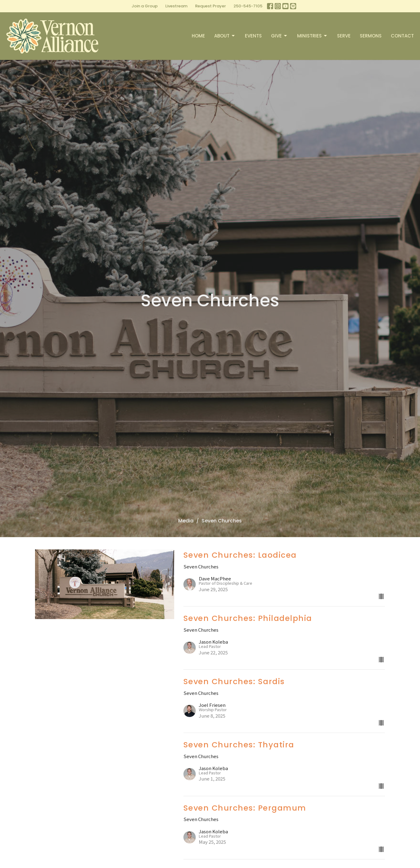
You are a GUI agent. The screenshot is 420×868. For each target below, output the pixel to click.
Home (198, 36)
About (225, 36)
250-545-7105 (248, 6)
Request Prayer (210, 6)
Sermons (371, 36)
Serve (344, 36)
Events (253, 36)
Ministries (312, 36)
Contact (402, 36)
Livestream (176, 6)
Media (186, 521)
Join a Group (145, 6)
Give (279, 36)
